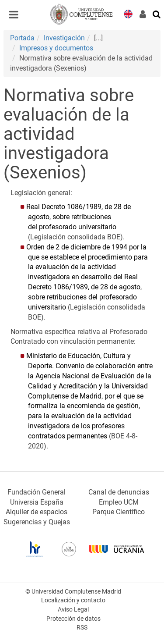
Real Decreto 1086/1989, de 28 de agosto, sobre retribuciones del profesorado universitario (79, 217)
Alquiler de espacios (37, 512)
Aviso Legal (73, 610)
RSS (82, 628)
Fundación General (37, 492)
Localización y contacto (73, 600)
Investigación (64, 38)
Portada (22, 38)
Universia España (37, 502)
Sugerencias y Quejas (37, 522)
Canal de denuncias (119, 492)
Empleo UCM (119, 502)
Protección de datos (73, 619)
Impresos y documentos (56, 48)
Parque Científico (119, 512)
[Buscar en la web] (157, 14)
